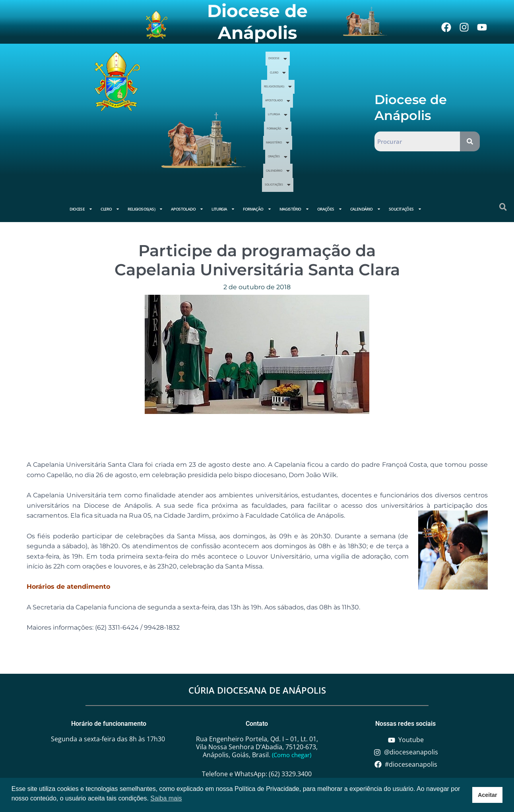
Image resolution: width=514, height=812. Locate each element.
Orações (335, 119)
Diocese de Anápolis (257, 22)
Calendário (290, 133)
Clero (331, 75)
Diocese (299, 75)
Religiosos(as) (290, 89)
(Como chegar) (292, 720)
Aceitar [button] (488, 795)
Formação (332, 104)
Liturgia (293, 104)
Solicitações (336, 133)
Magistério (296, 119)
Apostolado (339, 89)
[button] (299, 75)
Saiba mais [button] (166, 798)
